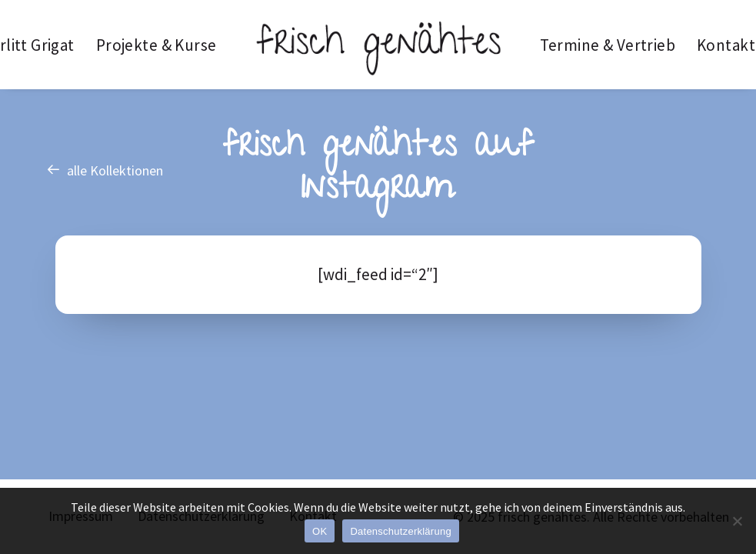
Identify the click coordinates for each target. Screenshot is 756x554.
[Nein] (737, 521)
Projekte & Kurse (157, 45)
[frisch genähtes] (378, 45)
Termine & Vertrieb (608, 45)
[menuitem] (157, 45)
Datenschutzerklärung (400, 531)
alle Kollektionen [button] (105, 170)
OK (320, 531)
